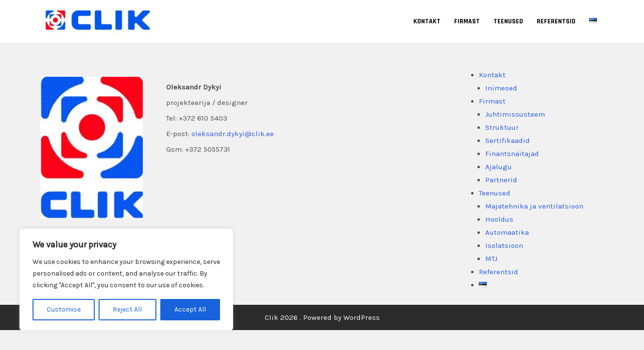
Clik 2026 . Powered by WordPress (322, 317)
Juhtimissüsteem (515, 114)
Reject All (127, 309)
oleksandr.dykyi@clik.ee (233, 134)
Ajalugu (499, 167)
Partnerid (501, 180)
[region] (126, 280)
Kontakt (427, 21)
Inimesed (501, 88)
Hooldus (499, 219)
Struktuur (502, 127)
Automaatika (507, 232)
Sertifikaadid (508, 140)
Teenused (508, 21)
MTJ (491, 259)
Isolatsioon (504, 245)
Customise (64, 309)
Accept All (190, 309)
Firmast (467, 21)
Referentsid (556, 21)
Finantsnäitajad (512, 154)
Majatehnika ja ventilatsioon (534, 206)
